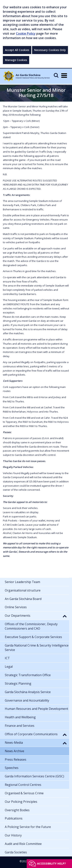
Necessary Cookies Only (50, 50)
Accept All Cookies (17, 50)
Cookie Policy (26, 33)
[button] (65, 616)
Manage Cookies (16, 60)
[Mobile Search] (56, 75)
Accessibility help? (51, 863)
